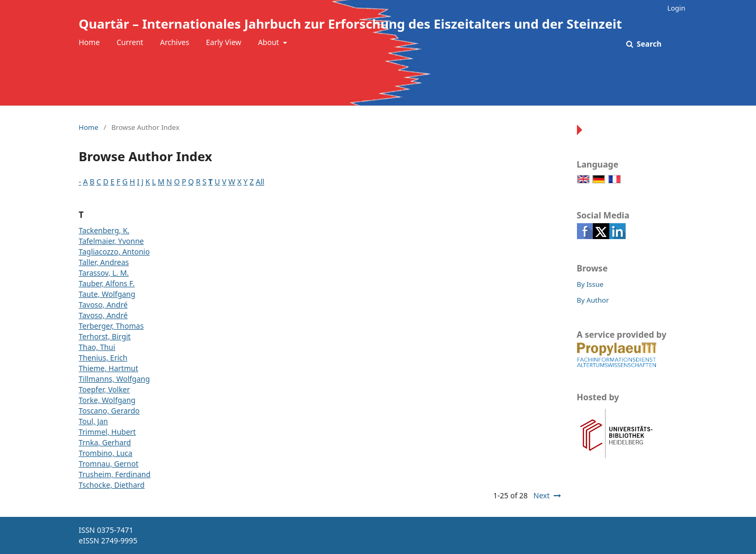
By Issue (590, 284)
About (269, 42)
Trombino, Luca (106, 453)
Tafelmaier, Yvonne (112, 241)
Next (542, 495)
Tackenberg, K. (104, 230)
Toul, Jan (94, 421)
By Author (593, 300)
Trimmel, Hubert (108, 432)
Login (676, 8)
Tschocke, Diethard (112, 485)
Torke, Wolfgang (107, 400)
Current (130, 42)
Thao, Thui (97, 347)
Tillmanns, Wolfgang (114, 379)
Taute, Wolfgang (107, 294)
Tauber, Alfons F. (107, 283)
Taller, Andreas (104, 262)
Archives (175, 42)
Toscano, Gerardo (109, 411)
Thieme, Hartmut (109, 368)
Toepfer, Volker (105, 389)
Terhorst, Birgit (105, 336)
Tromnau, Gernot (109, 464)
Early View (224, 42)
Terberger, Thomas (112, 326)
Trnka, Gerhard (105, 442)
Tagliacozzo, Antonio (114, 252)
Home (90, 42)
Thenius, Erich (103, 358)
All (260, 182)
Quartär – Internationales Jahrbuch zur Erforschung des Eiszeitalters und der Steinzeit (350, 24)
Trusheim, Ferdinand (115, 474)
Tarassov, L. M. (104, 273)
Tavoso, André (103, 305)
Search (648, 44)
